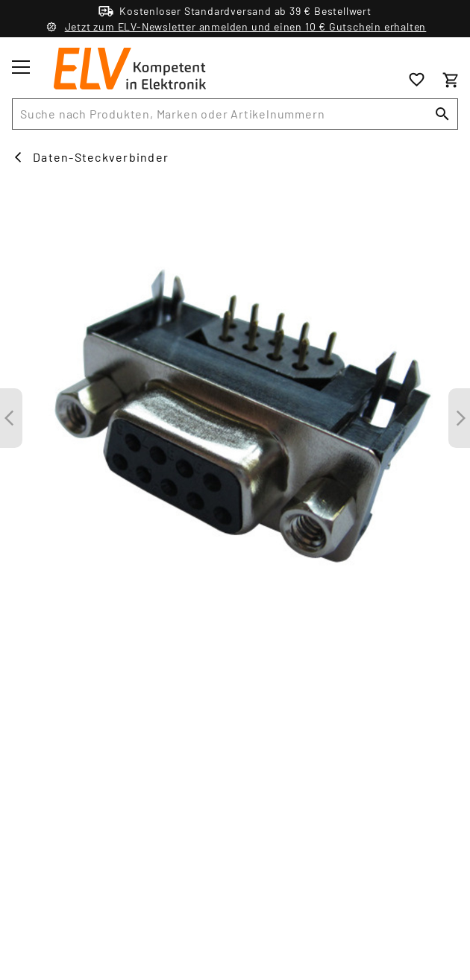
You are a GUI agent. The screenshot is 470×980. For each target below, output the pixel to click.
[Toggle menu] (21, 67)
